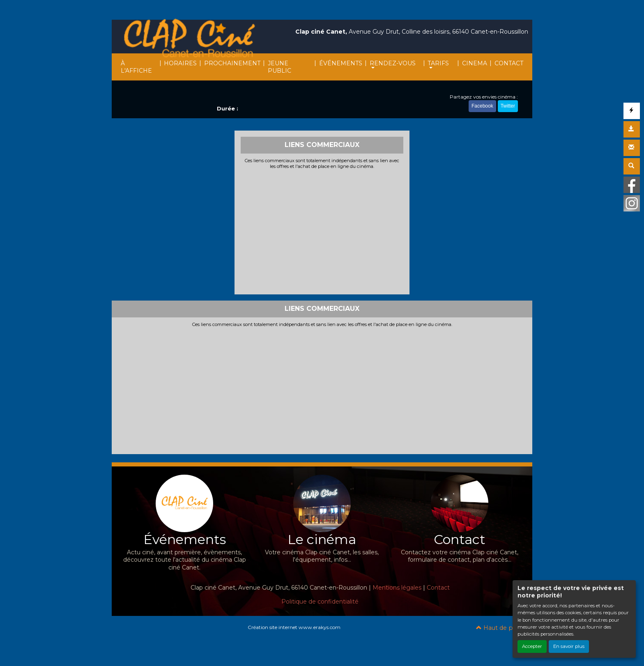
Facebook (482, 106)
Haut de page (500, 628)
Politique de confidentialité (320, 602)
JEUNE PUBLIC (279, 67)
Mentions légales (397, 588)
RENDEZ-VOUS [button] (393, 63)
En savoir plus (569, 646)
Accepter (532, 646)
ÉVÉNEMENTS (341, 63)
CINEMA (475, 63)
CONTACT (509, 63)
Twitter (508, 106)
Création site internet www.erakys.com (294, 627)
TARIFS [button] (438, 63)
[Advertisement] (322, 231)
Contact (438, 588)
